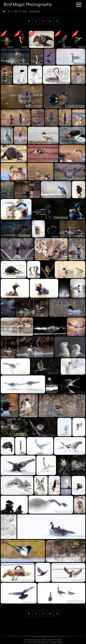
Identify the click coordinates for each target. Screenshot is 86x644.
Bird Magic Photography (28, 5)
